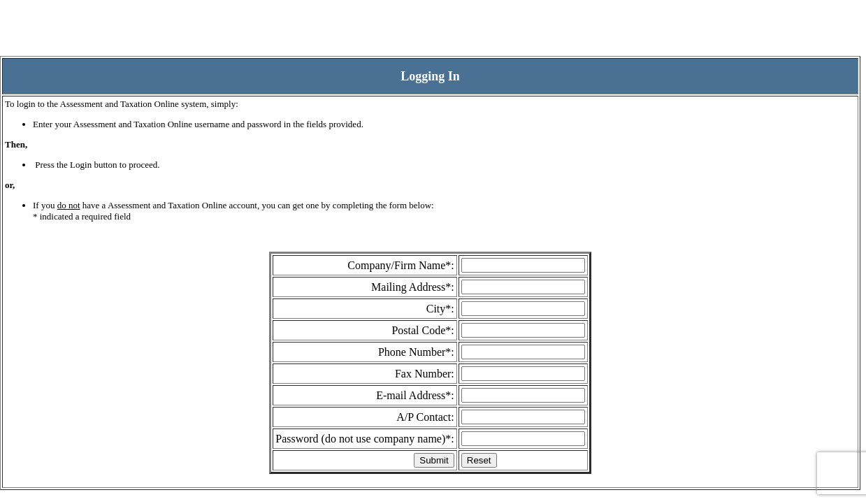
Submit (434, 460)
